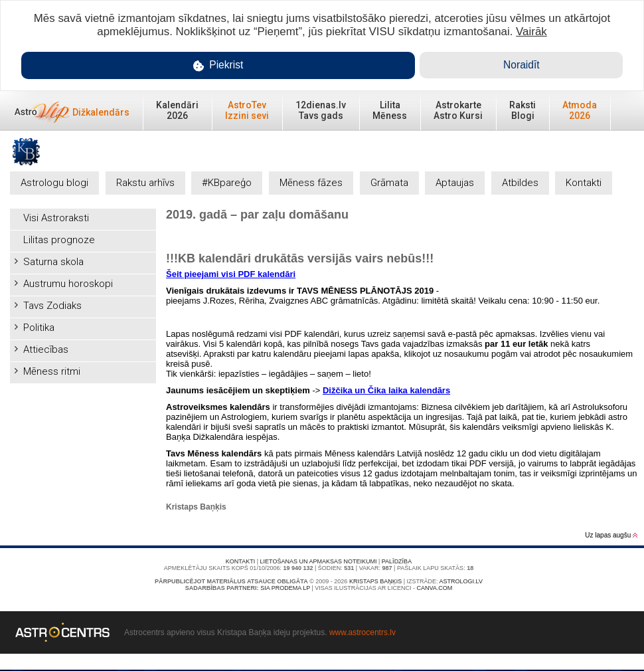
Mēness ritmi (52, 371)
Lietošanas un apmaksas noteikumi (319, 561)
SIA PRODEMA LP (285, 588)
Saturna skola (53, 262)
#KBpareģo (227, 183)
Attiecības (46, 349)
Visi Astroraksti (56, 218)
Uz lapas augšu (611, 535)
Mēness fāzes (311, 183)
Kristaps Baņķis (375, 581)
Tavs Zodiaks (52, 306)
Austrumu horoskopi (68, 284)
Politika (39, 328)
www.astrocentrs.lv (362, 632)
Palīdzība (397, 561)
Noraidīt (522, 65)
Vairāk (531, 32)
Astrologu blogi (54, 183)
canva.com (434, 588)
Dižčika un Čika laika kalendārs (386, 390)
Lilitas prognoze (59, 240)
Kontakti (584, 183)
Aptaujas (455, 183)
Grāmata (389, 183)
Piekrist (218, 65)
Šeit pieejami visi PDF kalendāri (231, 274)
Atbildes (520, 183)
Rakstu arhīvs (145, 183)
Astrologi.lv (461, 581)
